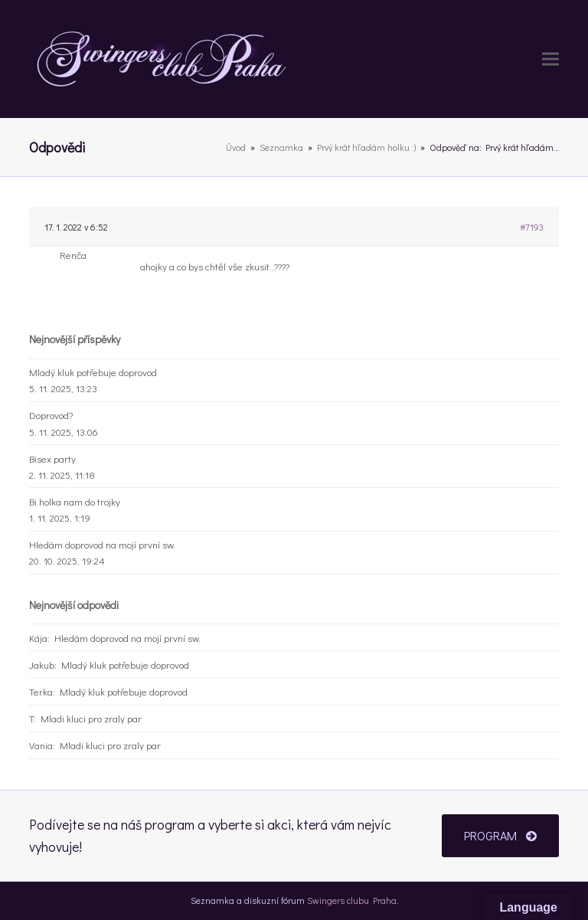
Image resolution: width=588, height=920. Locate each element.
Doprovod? (51, 415)
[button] (550, 59)
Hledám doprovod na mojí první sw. (102, 544)
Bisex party (52, 458)
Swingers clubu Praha (352, 900)
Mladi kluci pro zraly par (91, 718)
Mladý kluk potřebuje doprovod (93, 372)
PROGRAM (500, 835)
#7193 (532, 227)
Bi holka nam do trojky (75, 501)
